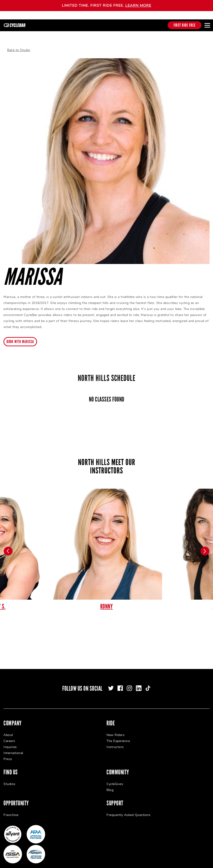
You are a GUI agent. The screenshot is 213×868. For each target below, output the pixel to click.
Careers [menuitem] (9, 736)
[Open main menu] (207, 25)
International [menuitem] (13, 748)
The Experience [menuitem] (118, 736)
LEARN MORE (138, 6)
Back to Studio (19, 45)
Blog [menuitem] (110, 785)
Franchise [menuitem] (11, 810)
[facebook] (120, 683)
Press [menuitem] (8, 754)
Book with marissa (20, 337)
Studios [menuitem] (9, 779)
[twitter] (111, 683)
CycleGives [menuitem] (115, 779)
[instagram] (129, 683)
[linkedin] (139, 683)
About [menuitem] (8, 730)
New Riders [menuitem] (116, 730)
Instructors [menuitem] (115, 742)
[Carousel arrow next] (205, 546)
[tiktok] (148, 683)
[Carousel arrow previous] (8, 546)
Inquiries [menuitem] (10, 742)
